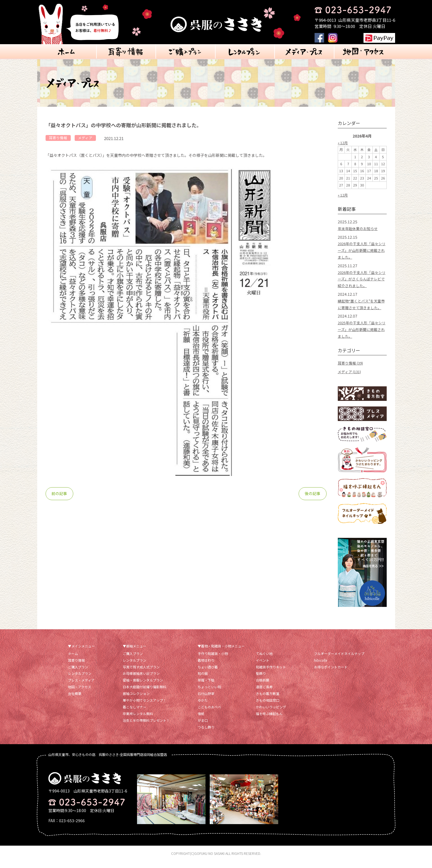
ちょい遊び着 (208, 673)
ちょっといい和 (209, 693)
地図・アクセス (80, 693)
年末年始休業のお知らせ (359, 228)
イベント (263, 667)
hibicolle (321, 667)
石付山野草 (206, 700)
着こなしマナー (134, 714)
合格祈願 (263, 687)
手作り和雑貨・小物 (213, 660)
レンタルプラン (80, 680)
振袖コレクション (136, 700)
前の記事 (60, 494)
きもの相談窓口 (268, 707)
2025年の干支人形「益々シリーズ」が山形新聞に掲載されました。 (362, 336)
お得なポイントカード (331, 673)
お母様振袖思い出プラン (141, 680)
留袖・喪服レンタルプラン (143, 687)
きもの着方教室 (268, 700)
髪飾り (261, 680)
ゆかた (203, 707)
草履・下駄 (206, 687)
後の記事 (313, 494)
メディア (88, 138)
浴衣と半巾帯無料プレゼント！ (146, 727)
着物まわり (206, 667)
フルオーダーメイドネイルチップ (339, 660)
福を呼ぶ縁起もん (269, 720)
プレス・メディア (81, 687)
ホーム (73, 660)
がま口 (203, 727)
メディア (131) (351, 378)
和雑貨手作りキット (271, 673)
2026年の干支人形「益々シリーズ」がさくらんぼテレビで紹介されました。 (362, 279)
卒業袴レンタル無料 (138, 720)
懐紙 (201, 720)
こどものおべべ (209, 714)
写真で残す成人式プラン (141, 673)
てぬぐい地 (264, 660)
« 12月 (343, 143)
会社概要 (75, 700)
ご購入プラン (78, 673)
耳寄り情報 (59, 138)
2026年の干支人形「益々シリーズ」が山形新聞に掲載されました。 (362, 250)
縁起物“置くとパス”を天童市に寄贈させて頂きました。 (361, 308)
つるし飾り (206, 734)
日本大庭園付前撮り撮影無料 (145, 693)
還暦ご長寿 (264, 693)
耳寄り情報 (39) (352, 370)
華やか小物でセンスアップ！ (145, 707)
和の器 (203, 680)
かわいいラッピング (271, 714)
